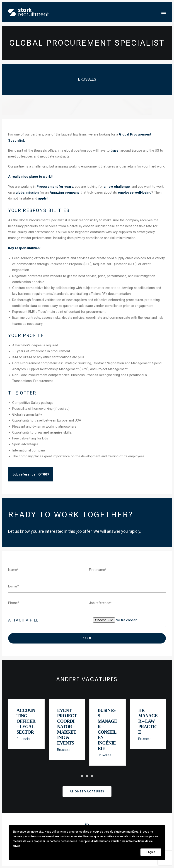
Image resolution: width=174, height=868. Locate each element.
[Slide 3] (92, 776)
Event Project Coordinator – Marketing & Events (67, 728)
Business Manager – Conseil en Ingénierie (108, 731)
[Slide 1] (82, 776)
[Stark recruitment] (28, 12)
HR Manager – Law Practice (148, 723)
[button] (164, 12)
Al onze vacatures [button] (87, 791)
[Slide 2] (87, 776)
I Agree (151, 852)
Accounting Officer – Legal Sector (26, 723)
